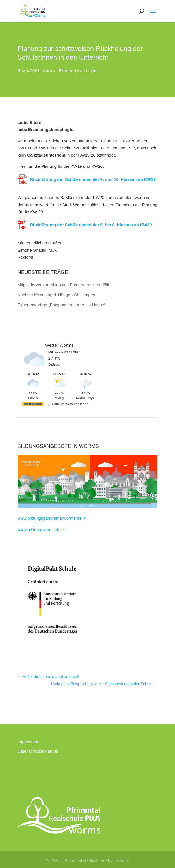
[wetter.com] (33, 404)
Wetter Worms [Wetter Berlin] (59, 345)
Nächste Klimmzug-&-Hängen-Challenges (56, 295)
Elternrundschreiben (78, 71)
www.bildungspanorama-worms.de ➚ (52, 518)
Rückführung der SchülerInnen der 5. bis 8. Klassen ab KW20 (91, 225)
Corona (50, 71)
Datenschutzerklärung (38, 751)
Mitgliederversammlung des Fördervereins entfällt (63, 285)
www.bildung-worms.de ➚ (41, 530)
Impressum (28, 742)
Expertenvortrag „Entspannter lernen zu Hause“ (62, 305)
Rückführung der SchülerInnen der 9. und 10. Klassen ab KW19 (93, 179)
